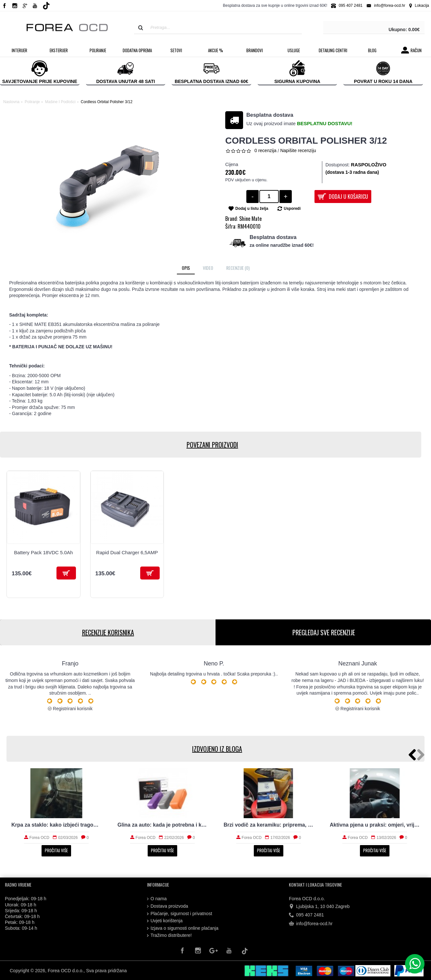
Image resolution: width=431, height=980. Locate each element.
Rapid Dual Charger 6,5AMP (127, 552)
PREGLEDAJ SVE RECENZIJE (323, 632)
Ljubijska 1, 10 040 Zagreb (319, 907)
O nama (157, 899)
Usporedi (292, 209)
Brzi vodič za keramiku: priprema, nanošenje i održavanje (269, 825)
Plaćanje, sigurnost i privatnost (180, 914)
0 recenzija (265, 150)
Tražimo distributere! (169, 935)
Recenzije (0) (238, 268)
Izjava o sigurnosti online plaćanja (183, 928)
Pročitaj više (56, 850)
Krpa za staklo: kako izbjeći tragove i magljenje (56, 825)
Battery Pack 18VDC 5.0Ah (43, 552)
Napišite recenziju (298, 150)
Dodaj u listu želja (252, 209)
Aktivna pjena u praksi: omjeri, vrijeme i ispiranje (375, 825)
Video (208, 268)
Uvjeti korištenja (165, 921)
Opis (186, 268)
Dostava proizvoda (168, 906)
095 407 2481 (306, 915)
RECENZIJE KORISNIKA (108, 632)
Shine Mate (250, 219)
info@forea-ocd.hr (311, 924)
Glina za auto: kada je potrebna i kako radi (162, 825)
